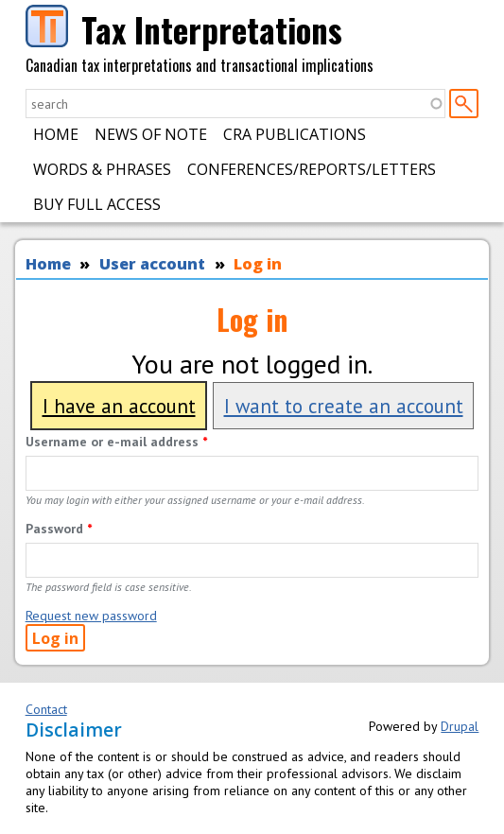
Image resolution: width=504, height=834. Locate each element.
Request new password (91, 616)
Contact (46, 709)
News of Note (151, 134)
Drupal (460, 726)
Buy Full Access (97, 204)
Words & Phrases (102, 169)
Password (59, 529)
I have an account (119, 406)
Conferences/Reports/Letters (312, 169)
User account (152, 264)
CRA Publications (295, 134)
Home (56, 134)
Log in (258, 264)
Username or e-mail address (116, 442)
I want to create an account (344, 406)
